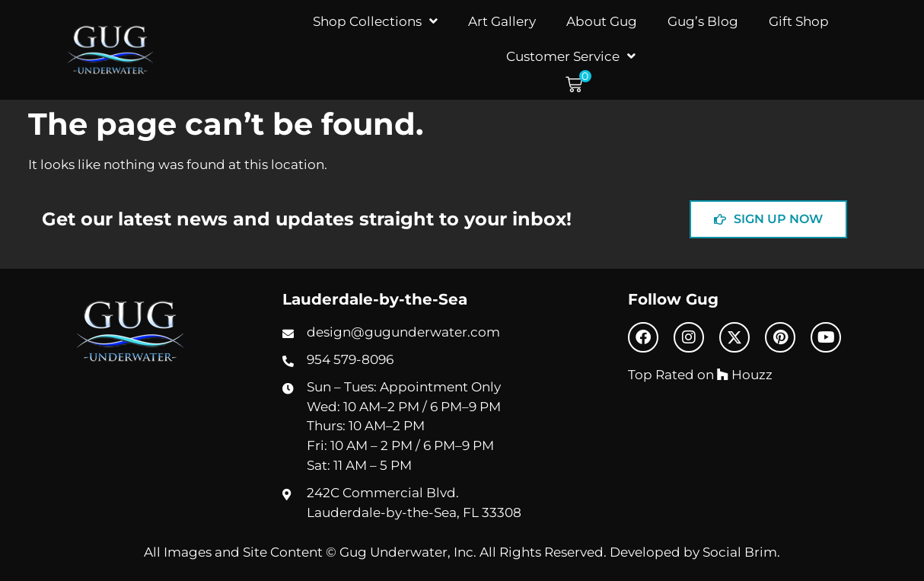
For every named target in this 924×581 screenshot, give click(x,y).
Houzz (745, 374)
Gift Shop (799, 21)
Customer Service (571, 56)
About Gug (602, 21)
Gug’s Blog (703, 21)
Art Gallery (502, 21)
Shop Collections (375, 21)
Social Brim (740, 552)
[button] (578, 85)
